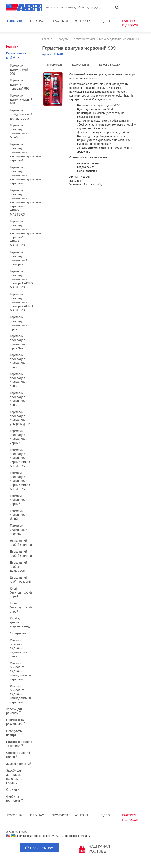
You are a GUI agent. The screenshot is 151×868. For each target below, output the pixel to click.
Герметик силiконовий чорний (19, 500)
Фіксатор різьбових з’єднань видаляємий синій (19, 648)
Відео (105, 21)
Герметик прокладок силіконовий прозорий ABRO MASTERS (22, 279)
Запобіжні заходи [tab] (109, 65)
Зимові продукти (19, 764)
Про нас (37, 21)
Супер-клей (18, 633)
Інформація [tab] (54, 65)
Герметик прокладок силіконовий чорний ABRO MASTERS (20, 458)
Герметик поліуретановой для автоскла (21, 114)
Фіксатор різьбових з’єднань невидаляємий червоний (20, 671)
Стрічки (13, 790)
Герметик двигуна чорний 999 (21, 100)
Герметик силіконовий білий (19, 515)
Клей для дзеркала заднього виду (20, 622)
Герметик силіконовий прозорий (19, 530)
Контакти (83, 21)
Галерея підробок (130, 23)
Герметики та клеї (84, 39)
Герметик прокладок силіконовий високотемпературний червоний (26, 152)
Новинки (12, 47)
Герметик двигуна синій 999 (20, 70)
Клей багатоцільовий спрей (21, 593)
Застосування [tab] (80, 65)
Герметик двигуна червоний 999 (20, 84)
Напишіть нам (39, 848)
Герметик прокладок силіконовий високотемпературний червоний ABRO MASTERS (26, 202)
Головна (15, 21)
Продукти (60, 21)
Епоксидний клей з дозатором (19, 567)
